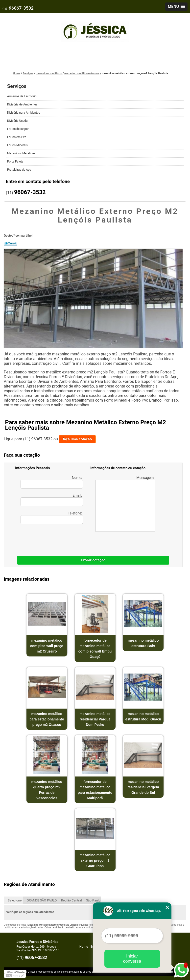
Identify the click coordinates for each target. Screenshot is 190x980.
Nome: (52, 482)
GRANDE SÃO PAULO (42, 900)
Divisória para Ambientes (24, 113)
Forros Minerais (18, 145)
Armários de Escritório (22, 96)
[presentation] (47, 539)
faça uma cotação (77, 439)
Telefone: (52, 518)
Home (84, 947)
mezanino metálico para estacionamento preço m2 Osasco (47, 719)
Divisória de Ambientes (23, 104)
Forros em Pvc (17, 137)
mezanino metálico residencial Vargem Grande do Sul (143, 787)
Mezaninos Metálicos (22, 153)
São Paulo (93, 900)
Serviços (17, 86)
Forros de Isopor (18, 129)
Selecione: (15, 900)
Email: (52, 500)
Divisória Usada (18, 121)
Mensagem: (126, 504)
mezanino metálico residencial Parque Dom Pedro (95, 719)
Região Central (71, 900)
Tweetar (11, 243)
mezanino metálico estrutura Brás (143, 643)
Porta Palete (16, 162)
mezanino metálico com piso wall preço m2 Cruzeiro (47, 646)
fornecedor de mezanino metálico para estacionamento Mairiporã (95, 790)
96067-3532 (21, 8)
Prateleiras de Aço (20, 170)
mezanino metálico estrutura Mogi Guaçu (143, 716)
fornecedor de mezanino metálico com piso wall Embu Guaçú (95, 649)
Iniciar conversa (132, 959)
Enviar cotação (93, 560)
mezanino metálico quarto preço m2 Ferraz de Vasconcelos (47, 790)
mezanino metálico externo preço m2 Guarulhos (95, 860)
